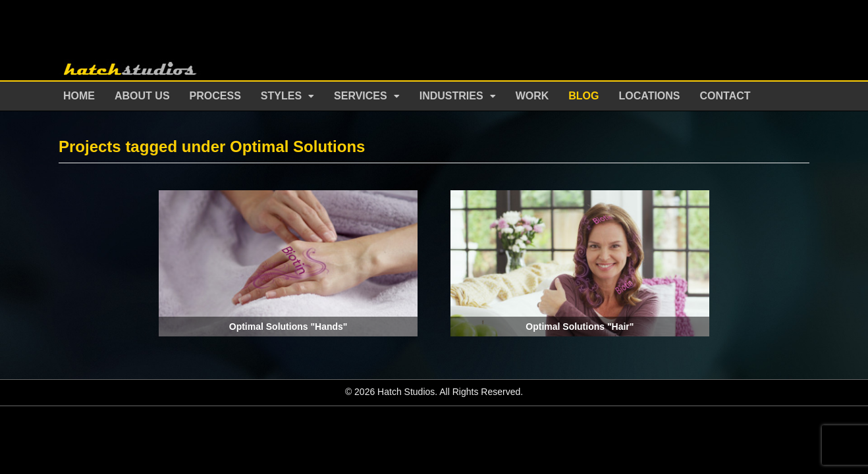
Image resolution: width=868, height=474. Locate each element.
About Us (142, 96)
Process (215, 96)
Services (361, 96)
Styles (281, 96)
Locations (650, 96)
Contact (725, 96)
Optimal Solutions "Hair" (580, 327)
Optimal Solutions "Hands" (288, 327)
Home (79, 96)
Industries (451, 96)
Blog (583, 96)
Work (532, 96)
